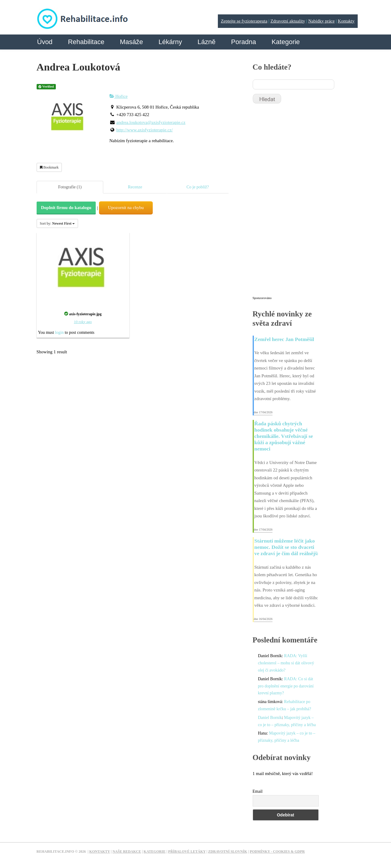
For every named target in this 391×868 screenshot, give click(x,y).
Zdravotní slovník (228, 852)
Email (258, 791)
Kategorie (286, 42)
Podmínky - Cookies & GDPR (277, 852)
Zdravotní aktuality (288, 21)
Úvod (45, 42)
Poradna (244, 42)
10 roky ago (83, 322)
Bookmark (49, 167)
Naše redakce (127, 852)
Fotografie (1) (70, 187)
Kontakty (346, 21)
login (59, 332)
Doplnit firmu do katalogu (66, 208)
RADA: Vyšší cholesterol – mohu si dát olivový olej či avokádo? (286, 663)
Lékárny (170, 42)
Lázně (206, 42)
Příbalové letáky (187, 852)
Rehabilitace (86, 42)
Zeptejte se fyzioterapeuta (244, 21)
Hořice (119, 96)
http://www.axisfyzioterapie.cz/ (145, 130)
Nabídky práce (321, 21)
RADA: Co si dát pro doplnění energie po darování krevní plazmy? (286, 686)
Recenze (135, 187)
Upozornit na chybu (126, 208)
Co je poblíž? (198, 187)
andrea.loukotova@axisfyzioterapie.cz (151, 122)
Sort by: (57, 223)
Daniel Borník (270, 718)
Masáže (131, 42)
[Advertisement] (298, 202)
